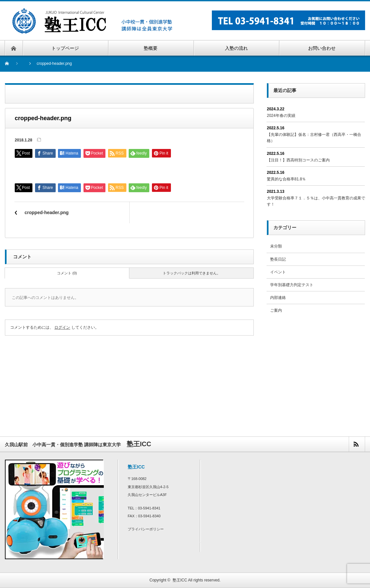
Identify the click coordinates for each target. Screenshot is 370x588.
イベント (278, 272)
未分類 (276, 246)
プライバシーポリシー (146, 529)
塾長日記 (278, 259)
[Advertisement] (316, 368)
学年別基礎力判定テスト (292, 285)
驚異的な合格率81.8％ (286, 179)
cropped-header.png (47, 212)
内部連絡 (278, 298)
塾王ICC (180, 580)
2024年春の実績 (281, 116)
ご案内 (276, 310)
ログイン (62, 327)
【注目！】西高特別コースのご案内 (298, 160)
